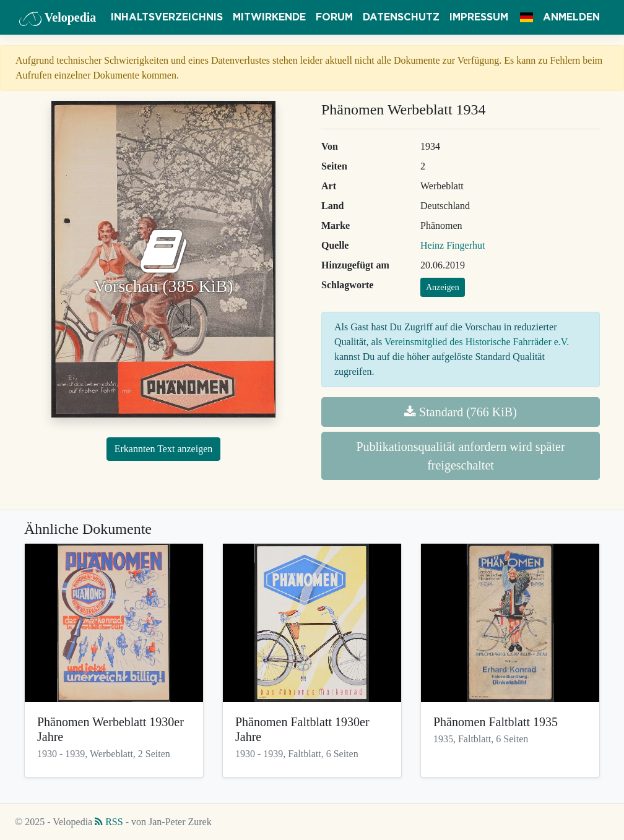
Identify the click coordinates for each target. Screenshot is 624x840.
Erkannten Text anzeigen (164, 449)
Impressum (479, 17)
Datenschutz (401, 17)
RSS (109, 822)
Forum (334, 17)
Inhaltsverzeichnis (167, 17)
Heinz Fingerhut (453, 245)
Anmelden (571, 17)
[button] (526, 17)
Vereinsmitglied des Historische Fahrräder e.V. (477, 342)
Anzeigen (443, 287)
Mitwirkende (269, 17)
